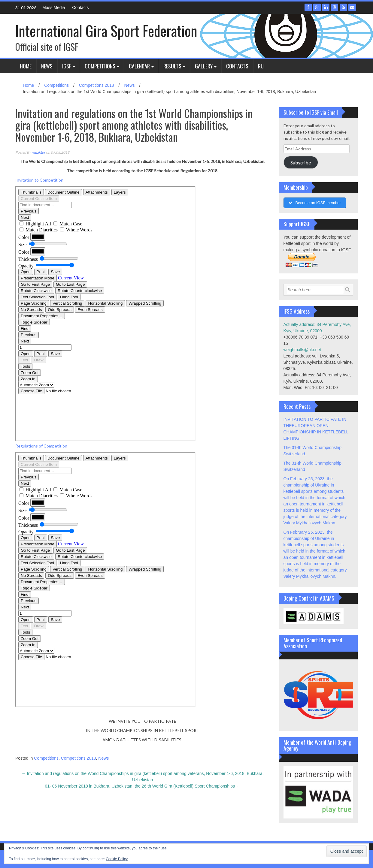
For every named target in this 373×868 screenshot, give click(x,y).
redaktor (38, 152)
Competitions (100, 66)
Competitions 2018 (97, 85)
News (47, 66)
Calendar (139, 66)
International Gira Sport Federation (106, 30)
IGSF (67, 66)
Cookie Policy (117, 859)
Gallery (204, 66)
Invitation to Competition (39, 180)
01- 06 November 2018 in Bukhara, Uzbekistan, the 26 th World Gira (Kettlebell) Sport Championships (143, 786)
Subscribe (301, 162)
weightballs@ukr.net (302, 350)
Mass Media (54, 8)
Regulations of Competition (41, 446)
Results (172, 66)
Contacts (80, 8)
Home (26, 66)
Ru (261, 66)
